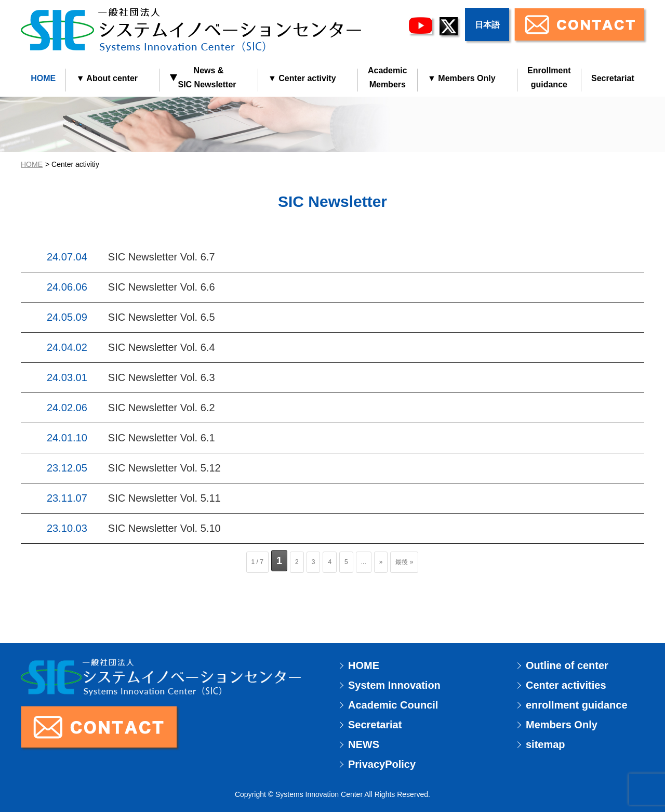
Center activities (566, 685)
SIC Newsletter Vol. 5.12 (164, 468)
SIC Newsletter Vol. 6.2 (162, 408)
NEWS (364, 744)
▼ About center (107, 78)
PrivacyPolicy (382, 764)
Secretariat (613, 78)
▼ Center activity (302, 78)
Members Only (562, 725)
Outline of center (567, 665)
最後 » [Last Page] (404, 562)
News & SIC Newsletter (203, 77)
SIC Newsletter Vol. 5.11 (164, 498)
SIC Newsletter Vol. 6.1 (162, 438)
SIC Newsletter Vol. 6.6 (162, 287)
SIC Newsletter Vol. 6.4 (162, 347)
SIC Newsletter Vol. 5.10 (164, 528)
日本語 (487, 25)
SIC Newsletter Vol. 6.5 (162, 317)
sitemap (546, 744)
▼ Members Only (462, 78)
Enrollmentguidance (549, 77)
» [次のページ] (381, 562)
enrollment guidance (577, 705)
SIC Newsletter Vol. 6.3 (162, 377)
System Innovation (394, 685)
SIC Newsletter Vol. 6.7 (162, 257)
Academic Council (393, 705)
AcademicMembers (388, 77)
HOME (43, 78)
